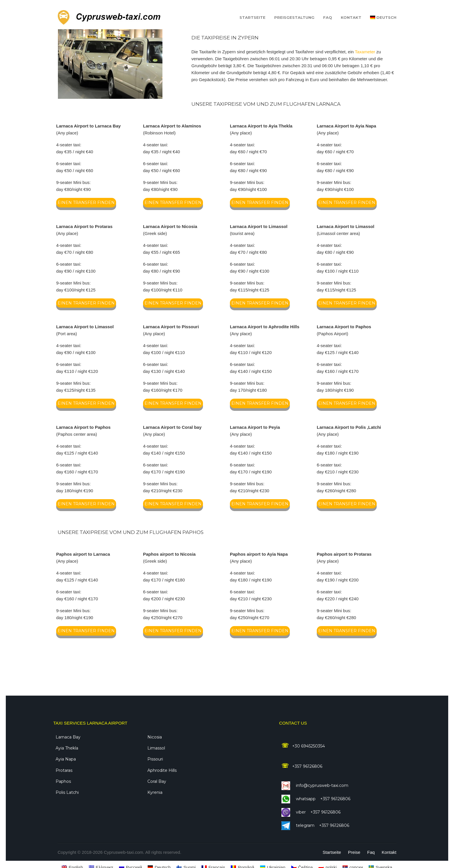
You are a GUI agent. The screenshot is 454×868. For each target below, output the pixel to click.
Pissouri (155, 759)
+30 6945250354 (307, 746)
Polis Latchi (67, 792)
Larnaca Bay (68, 737)
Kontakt (351, 17)
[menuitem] (383, 17)
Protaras (64, 770)
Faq (328, 17)
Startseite (252, 17)
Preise (354, 852)
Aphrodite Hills (162, 770)
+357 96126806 (306, 766)
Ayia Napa (66, 759)
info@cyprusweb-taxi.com (315, 785)
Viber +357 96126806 (311, 812)
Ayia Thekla (67, 748)
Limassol (156, 748)
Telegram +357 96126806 (315, 825)
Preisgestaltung (294, 17)
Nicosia (155, 737)
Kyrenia (155, 792)
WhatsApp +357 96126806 (316, 799)
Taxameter (365, 52)
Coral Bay (157, 781)
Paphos (63, 781)
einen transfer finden (86, 203)
